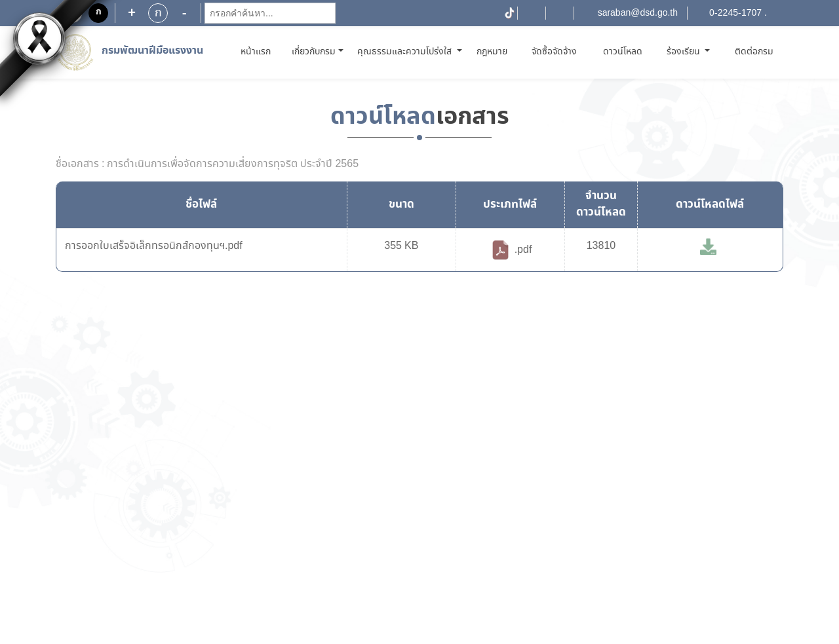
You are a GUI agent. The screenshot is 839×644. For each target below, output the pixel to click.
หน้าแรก (258, 51)
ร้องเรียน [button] (685, 52)
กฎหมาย (492, 52)
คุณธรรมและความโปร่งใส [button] (406, 52)
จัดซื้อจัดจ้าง (554, 52)
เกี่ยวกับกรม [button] (314, 52)
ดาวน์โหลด (623, 52)
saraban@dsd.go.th (638, 13)
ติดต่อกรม (754, 52)
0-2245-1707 (735, 13)
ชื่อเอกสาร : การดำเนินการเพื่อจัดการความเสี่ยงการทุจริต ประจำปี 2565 (207, 164)
